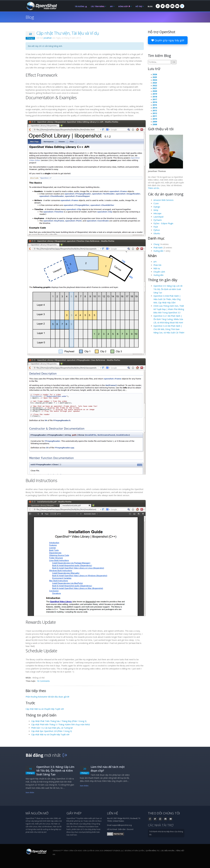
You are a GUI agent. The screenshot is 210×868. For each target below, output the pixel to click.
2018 (155, 97)
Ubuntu (157, 233)
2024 (155, 80)
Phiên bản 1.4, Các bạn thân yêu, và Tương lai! (52, 728)
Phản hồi (157, 265)
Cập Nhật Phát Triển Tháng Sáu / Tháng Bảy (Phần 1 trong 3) (59, 721)
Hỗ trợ (139, 6)
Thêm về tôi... (154, 188)
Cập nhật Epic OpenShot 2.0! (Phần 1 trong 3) (52, 731)
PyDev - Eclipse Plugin (163, 223)
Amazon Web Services (163, 200)
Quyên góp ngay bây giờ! (168, 40)
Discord (130, 829)
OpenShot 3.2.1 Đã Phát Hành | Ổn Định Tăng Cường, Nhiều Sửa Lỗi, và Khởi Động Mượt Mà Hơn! (168, 319)
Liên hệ (113, 813)
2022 (155, 85)
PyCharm (158, 220)
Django (157, 207)
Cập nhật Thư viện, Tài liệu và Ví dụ (68, 33)
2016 (155, 102)
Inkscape (157, 213)
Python (157, 230)
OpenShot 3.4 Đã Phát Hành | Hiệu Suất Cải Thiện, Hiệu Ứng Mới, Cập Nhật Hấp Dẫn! (167, 299)
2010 (155, 119)
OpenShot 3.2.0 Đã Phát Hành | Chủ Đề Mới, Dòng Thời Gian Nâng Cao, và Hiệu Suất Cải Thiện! (169, 329)
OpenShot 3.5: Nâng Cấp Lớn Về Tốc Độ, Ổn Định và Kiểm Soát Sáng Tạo (168, 289)
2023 (155, 83)
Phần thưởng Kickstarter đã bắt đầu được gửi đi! (47, 697)
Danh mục (156, 238)
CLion (156, 203)
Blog (150, 6)
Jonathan (48, 38)
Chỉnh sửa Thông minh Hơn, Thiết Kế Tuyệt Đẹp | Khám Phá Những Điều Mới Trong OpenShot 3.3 (169, 309)
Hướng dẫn (158, 251)
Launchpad (158, 217)
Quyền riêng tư (152, 851)
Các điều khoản (167, 851)
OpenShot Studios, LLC (114, 851)
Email (115, 829)
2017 (155, 99)
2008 (155, 124)
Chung (156, 244)
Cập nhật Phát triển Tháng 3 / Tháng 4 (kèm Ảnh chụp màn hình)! (61, 724)
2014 (155, 108)
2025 (155, 77)
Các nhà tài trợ (161, 825)
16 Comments (43, 681)
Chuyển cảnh (159, 272)
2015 (155, 105)
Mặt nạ (157, 268)
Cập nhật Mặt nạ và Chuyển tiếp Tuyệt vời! (45, 709)
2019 (155, 94)
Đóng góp (124, 6)
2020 (155, 91)
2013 (155, 110)
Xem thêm (30, 793)
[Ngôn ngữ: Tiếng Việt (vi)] (182, 6)
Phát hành (158, 248)
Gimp (156, 210)
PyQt (156, 227)
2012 (155, 113)
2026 (155, 74)
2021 (155, 88)
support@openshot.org (122, 825)
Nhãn (152, 256)
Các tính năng (98, 6)
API (111, 6)
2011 (155, 116)
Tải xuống (81, 6)
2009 (155, 122)
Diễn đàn (122, 829)
